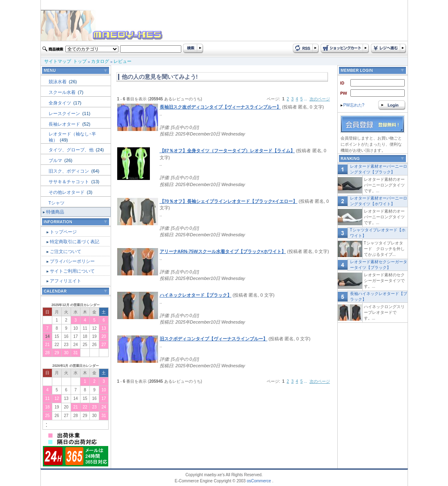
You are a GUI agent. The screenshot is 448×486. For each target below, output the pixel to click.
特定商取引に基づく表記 (75, 242)
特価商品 (55, 212)
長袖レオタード (65, 124)
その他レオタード (67, 192)
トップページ (63, 232)
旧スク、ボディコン (69, 171)
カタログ (100, 61)
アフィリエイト (66, 281)
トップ (80, 61)
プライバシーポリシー (72, 261)
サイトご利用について (72, 271)
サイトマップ (58, 61)
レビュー (123, 61)
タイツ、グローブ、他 (72, 150)
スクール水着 (63, 92)
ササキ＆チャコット (69, 182)
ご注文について (66, 251)
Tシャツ (57, 203)
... (305, 99)
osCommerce (259, 481)
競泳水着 (58, 82)
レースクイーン (65, 113)
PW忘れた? (353, 105)
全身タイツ (60, 103)
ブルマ (56, 160)
